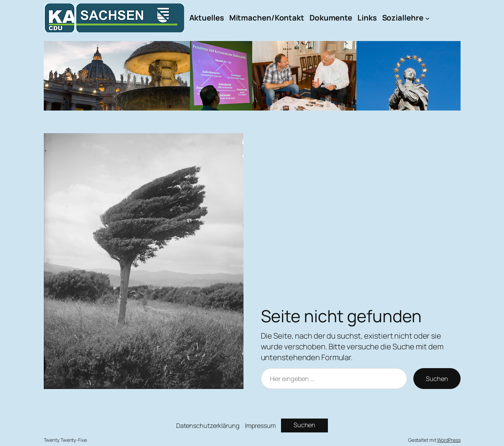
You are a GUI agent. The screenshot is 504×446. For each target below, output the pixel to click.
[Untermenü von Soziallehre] (427, 18)
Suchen (437, 379)
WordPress (449, 440)
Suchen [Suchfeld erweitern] (304, 425)
